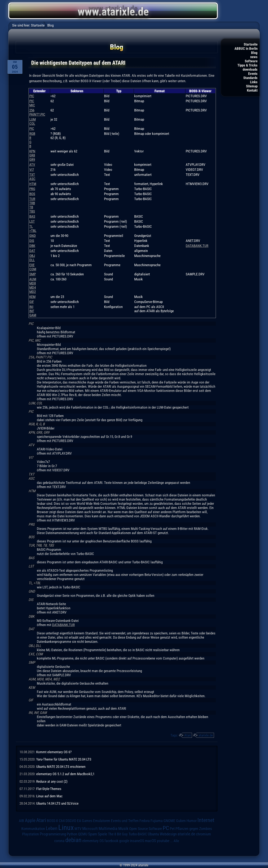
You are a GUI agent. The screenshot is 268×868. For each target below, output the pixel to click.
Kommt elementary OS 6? (54, 752)
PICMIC (32, 103)
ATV (32, 165)
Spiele (102, 834)
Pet (172, 829)
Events (253, 74)
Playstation (31, 834)
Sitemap (252, 86)
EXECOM (33, 267)
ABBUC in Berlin (246, 49)
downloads (250, 69)
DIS (32, 241)
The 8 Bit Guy (118, 834)
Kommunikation (33, 829)
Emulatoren (102, 821)
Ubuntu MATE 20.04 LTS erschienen (61, 767)
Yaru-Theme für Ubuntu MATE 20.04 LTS (64, 759)
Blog (254, 53)
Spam (93, 834)
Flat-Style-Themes (49, 789)
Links (254, 82)
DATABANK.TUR (197, 246)
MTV (78, 829)
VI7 (32, 170)
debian (73, 840)
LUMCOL (33, 121)
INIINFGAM (33, 311)
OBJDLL (32, 258)
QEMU (83, 834)
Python (72, 834)
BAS (32, 216)
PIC (32, 96)
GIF (32, 302)
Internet (206, 820)
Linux (66, 827)
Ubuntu (153, 834)
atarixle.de (206, 735)
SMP (33, 274)
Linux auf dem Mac (49, 796)
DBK (32, 246)
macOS (150, 841)
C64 (62, 821)
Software (251, 61)
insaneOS (137, 841)
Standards (250, 78)
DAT (32, 251)
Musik (123, 829)
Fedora (145, 821)
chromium (204, 834)
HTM (33, 184)
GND (33, 236)
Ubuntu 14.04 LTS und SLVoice (57, 803)
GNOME (169, 821)
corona (59, 841)
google (124, 841)
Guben (181, 821)
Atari (188, 735)
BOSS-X (52, 821)
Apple (30, 820)
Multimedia (108, 828)
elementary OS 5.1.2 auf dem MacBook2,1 (65, 774)
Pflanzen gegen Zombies (194, 829)
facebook (111, 841)
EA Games (85, 821)
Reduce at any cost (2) (52, 781)
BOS (32, 194)
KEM (32, 297)
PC (166, 828)
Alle (176, 841)
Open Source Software (146, 829)
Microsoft (90, 829)
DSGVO (71, 821)
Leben (52, 828)
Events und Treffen (125, 821)
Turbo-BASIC (138, 834)
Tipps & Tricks (247, 65)
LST (32, 221)
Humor (192, 821)
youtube (163, 841)
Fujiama (157, 821)
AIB (21, 821)
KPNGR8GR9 (32, 155)
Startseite (251, 44)
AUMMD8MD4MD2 (33, 285)
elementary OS (93, 841)
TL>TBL (33, 229)
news (254, 57)
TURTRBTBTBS (32, 205)
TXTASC (32, 177)
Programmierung (53, 834)
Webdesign (168, 834)
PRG (32, 189)
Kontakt (252, 90)
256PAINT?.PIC (37, 112)
